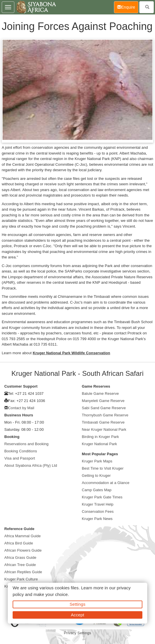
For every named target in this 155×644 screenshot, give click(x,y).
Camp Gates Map (97, 490)
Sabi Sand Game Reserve (104, 408)
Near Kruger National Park (104, 429)
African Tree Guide (20, 565)
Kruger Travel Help (98, 504)
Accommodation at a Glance (106, 483)
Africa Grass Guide (20, 558)
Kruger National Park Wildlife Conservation (71, 353)
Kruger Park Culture (21, 579)
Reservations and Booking (26, 444)
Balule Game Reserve (100, 394)
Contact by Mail (21, 408)
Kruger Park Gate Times (102, 497)
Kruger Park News (97, 519)
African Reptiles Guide (23, 572)
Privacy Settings (78, 633)
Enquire (128, 7)
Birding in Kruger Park (100, 437)
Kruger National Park (99, 444)
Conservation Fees (98, 511)
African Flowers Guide (23, 550)
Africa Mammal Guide (23, 536)
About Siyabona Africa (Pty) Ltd (31, 465)
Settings (78, 604)
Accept (77, 615)
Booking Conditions (21, 451)
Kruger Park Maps (97, 461)
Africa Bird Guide (19, 543)
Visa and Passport (20, 458)
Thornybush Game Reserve (105, 415)
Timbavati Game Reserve (103, 422)
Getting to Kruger (96, 476)
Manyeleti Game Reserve (103, 401)
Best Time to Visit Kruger (103, 468)
